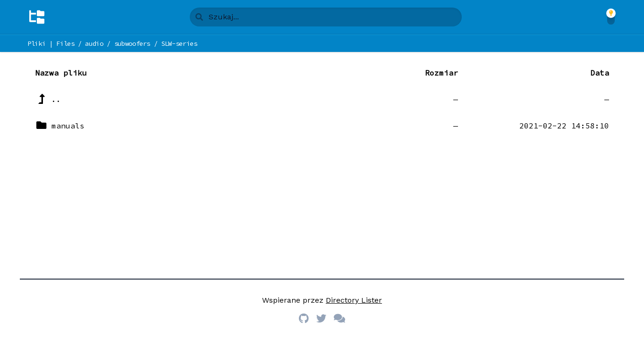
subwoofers (132, 43)
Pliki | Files (51, 43)
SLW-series (179, 43)
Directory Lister (354, 300)
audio (94, 43)
